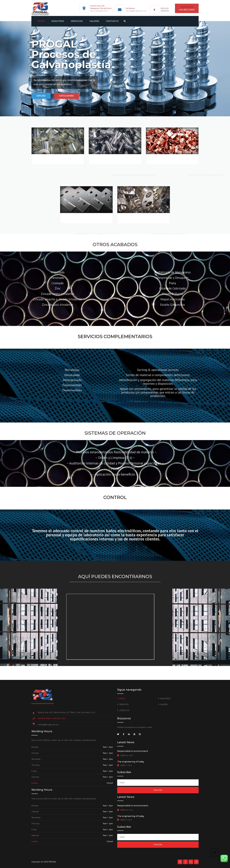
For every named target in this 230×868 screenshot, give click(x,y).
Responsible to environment (133, 751)
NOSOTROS (58, 21)
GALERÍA (94, 21)
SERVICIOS (77, 21)
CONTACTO (112, 21)
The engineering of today (131, 762)
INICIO (41, 21)
